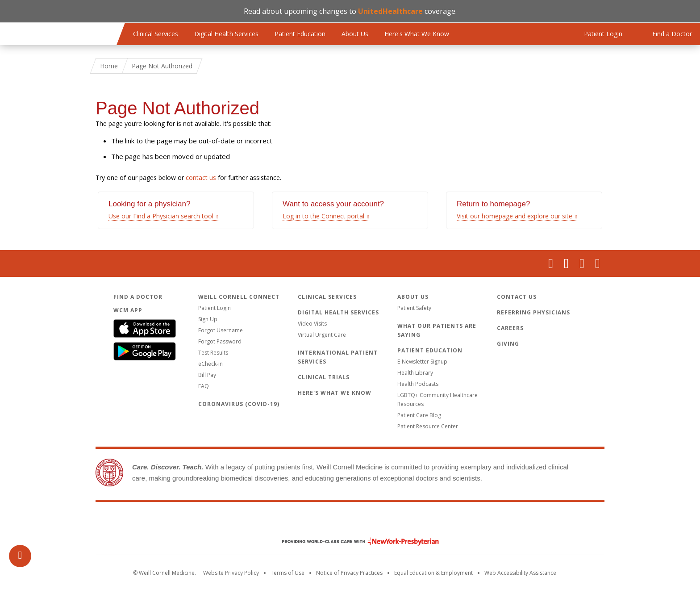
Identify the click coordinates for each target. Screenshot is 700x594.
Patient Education (300, 34)
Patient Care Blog (419, 415)
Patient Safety (414, 308)
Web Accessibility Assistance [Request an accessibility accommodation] (520, 573)
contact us (201, 178)
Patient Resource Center (428, 426)
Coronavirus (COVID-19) (239, 404)
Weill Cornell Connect (239, 297)
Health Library (415, 373)
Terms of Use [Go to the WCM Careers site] (287, 573)
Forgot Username (221, 330)
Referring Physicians (533, 312)
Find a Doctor (138, 297)
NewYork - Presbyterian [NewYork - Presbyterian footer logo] (354, 542)
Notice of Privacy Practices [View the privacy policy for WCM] (349, 573)
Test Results (213, 353)
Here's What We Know (417, 34)
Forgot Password (220, 341)
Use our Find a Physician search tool (161, 216)
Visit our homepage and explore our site (515, 216)
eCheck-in (210, 364)
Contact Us (517, 297)
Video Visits (312, 324)
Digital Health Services (226, 34)
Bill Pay (207, 375)
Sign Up (208, 319)
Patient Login (215, 308)
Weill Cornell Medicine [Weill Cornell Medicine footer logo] (350, 523)
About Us (355, 34)
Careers (510, 328)
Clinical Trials (324, 377)
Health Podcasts (418, 384)
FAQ (204, 386)
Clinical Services (156, 34)
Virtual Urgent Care (322, 335)
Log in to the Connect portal (323, 216)
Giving (508, 344)
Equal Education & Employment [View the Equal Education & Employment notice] (433, 573)
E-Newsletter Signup (422, 362)
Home (109, 66)
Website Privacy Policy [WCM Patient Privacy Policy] (231, 573)
